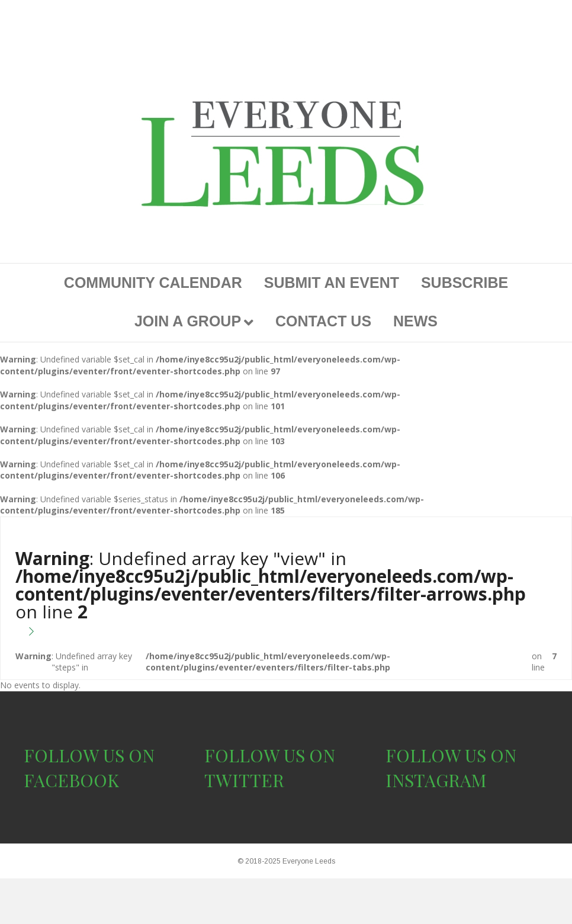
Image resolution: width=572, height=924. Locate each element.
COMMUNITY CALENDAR (153, 283)
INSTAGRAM (436, 780)
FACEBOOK (71, 780)
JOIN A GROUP (188, 321)
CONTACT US (323, 321)
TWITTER (244, 780)
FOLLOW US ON (89, 755)
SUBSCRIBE (465, 283)
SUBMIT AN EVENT (332, 283)
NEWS (415, 321)
